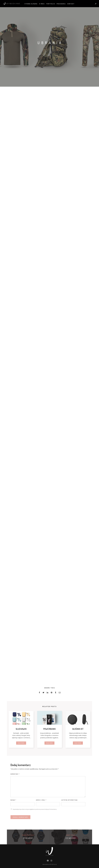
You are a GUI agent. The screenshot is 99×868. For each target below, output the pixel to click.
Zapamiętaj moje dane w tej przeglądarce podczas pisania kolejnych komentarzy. (35, 809)
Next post (71, 835)
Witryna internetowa (69, 800)
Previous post (28, 835)
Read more (21, 743)
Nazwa (13, 800)
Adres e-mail (41, 800)
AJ (56, 864)
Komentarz (15, 774)
